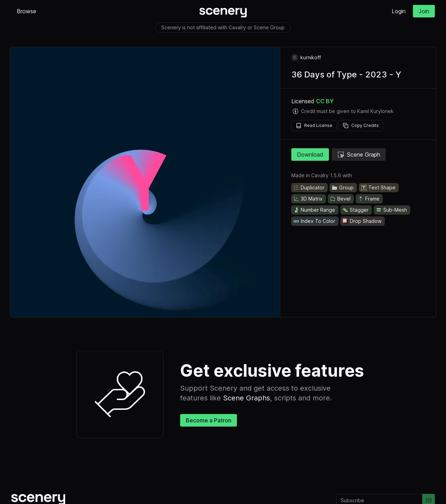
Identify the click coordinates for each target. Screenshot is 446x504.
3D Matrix (308, 199)
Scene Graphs (247, 398)
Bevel (340, 199)
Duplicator (309, 188)
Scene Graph (359, 155)
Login (399, 11)
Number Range (314, 210)
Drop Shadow (362, 221)
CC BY (325, 101)
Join (424, 11)
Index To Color (314, 221)
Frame (368, 199)
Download (310, 155)
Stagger (355, 210)
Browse (26, 11)
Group (343, 188)
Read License (314, 126)
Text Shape (378, 188)
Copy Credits (361, 126)
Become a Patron (209, 420)
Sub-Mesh (391, 210)
